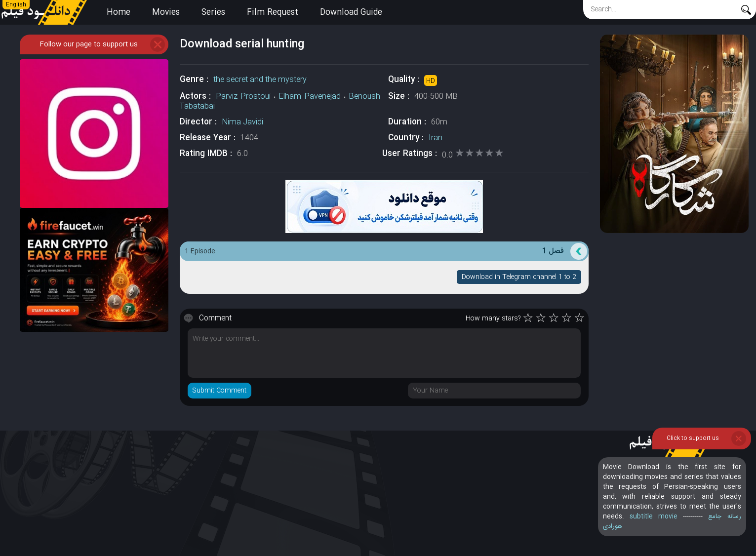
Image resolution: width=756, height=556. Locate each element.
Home (119, 13)
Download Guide (351, 13)
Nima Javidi (242, 122)
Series (213, 13)
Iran (436, 138)
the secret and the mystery (260, 80)
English (16, 5)
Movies (166, 13)
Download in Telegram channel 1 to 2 (519, 277)
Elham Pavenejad (310, 97)
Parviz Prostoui (243, 97)
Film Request (273, 13)
